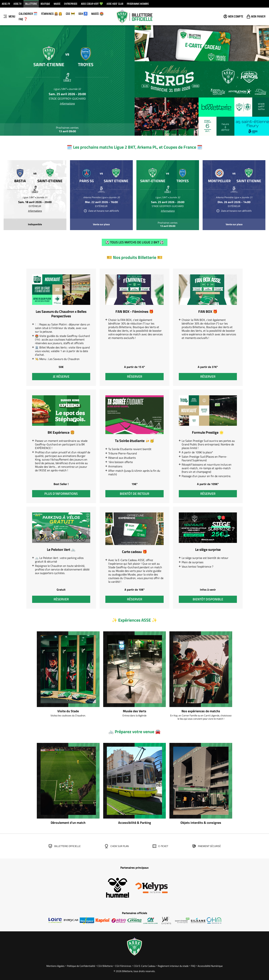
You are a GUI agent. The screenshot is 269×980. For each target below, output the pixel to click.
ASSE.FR (6, 4)
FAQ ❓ (23, 19)
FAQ (193, 966)
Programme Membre (138, 4)
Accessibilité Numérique (210, 966)
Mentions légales (55, 966)
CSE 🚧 (70, 14)
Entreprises (71, 4)
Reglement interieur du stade (173, 966)
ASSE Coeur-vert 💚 (92, 4)
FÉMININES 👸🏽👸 (52, 14)
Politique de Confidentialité (81, 966)
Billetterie (31, 4)
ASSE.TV (18, 4)
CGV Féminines (123, 966)
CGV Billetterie (105, 966)
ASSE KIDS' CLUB (115, 4)
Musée (57, 4)
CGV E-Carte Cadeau (145, 966)
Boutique (45, 4)
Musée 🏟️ (98, 14)
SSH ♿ (83, 14)
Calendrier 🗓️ (28, 14)
